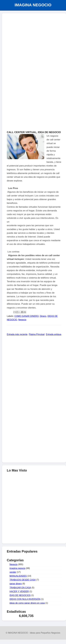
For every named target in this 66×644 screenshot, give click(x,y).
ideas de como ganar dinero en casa (27, 603)
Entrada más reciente (17, 334)
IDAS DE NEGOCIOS (20, 595)
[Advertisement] (34, 527)
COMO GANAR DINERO (27, 316)
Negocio (22, 320)
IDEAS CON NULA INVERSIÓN (25, 599)
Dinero (43, 316)
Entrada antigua (54, 334)
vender (13, 572)
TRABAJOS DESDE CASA (23, 580)
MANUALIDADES (18, 576)
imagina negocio (17, 568)
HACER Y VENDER (19, 591)
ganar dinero (16, 584)
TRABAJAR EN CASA (20, 588)
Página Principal (37, 334)
